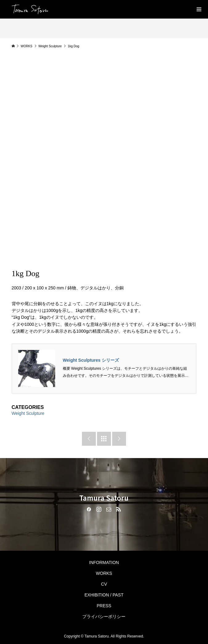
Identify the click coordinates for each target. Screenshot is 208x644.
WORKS (104, 573)
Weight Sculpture (28, 413)
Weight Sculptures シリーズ (91, 360)
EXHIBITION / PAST (104, 595)
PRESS (104, 606)
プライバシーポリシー (104, 617)
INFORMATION (104, 562)
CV (104, 584)
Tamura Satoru (104, 498)
